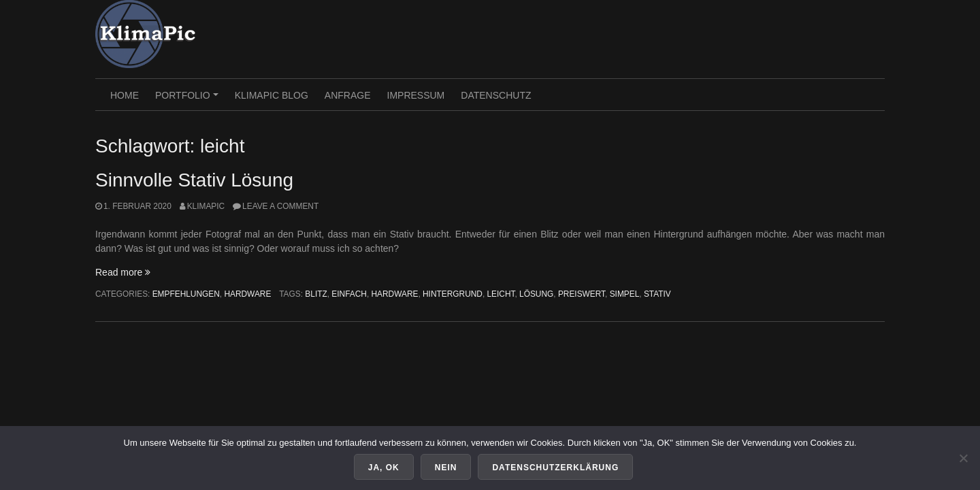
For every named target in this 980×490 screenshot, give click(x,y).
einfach (349, 294)
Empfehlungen (186, 294)
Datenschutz (496, 95)
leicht (501, 294)
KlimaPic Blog (272, 95)
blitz (316, 294)
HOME (125, 95)
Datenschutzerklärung (555, 468)
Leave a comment (280, 206)
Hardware (247, 294)
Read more (123, 272)
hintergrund (453, 294)
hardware (394, 294)
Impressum (416, 95)
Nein (446, 468)
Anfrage (348, 95)
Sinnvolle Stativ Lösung (194, 180)
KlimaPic (206, 206)
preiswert (582, 294)
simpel (625, 294)
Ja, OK (384, 468)
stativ (657, 294)
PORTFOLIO (189, 100)
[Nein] (963, 458)
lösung (536, 294)
